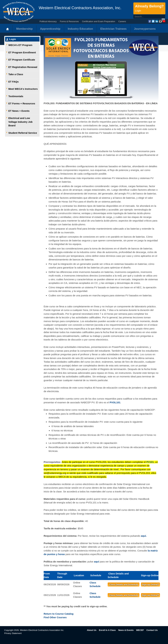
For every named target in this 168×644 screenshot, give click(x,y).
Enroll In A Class (107, 630)
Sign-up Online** (151, 585)
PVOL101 (115, 402)
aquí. (144, 536)
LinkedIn (157, 21)
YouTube (164, 21)
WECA (19, 12)
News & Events (126, 630)
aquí (97, 562)
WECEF (140, 630)
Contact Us (152, 630)
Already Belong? (149, 8)
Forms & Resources (69, 21)
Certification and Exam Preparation (99, 21)
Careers (122, 21)
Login (13, 39)
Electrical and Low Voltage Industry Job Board (20, 122)
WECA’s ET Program (20, 45)
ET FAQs (14, 82)
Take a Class (16, 74)
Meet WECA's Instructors (23, 89)
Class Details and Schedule (123, 585)
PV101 (150, 462)
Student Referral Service (23, 133)
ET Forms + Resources (22, 103)
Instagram (160, 21)
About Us (92, 630)
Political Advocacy (48, 21)
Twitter (153, 21)
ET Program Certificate (22, 60)
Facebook (150, 21)
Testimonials (16, 96)
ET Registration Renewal (23, 67)
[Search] (146, 17)
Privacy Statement (13, 633)
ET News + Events (19, 111)
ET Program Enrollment (22, 52)
